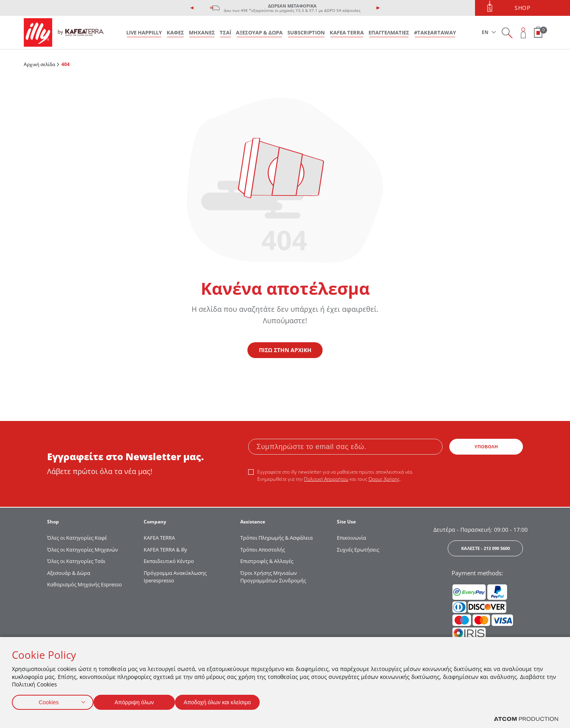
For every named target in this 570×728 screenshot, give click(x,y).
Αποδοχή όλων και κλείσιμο (230, 701)
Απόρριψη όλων (138, 701)
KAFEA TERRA (347, 32)
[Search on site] (507, 33)
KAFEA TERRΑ (159, 538)
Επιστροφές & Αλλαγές (267, 561)
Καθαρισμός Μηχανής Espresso (85, 584)
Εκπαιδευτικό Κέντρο (169, 561)
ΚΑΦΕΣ (175, 32)
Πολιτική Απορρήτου (326, 479)
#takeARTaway (435, 32)
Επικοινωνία (351, 538)
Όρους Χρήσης (384, 479)
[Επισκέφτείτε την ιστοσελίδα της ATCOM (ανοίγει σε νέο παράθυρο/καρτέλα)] (526, 719)
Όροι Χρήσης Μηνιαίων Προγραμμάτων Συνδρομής (274, 577)
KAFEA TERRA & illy (165, 550)
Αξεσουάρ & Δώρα (69, 573)
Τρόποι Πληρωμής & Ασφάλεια (276, 538)
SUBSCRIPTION (306, 32)
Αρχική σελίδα (39, 64)
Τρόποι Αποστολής (263, 550)
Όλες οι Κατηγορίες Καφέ (77, 538)
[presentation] (192, 8)
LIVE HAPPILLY (144, 32)
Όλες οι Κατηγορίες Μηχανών (83, 550)
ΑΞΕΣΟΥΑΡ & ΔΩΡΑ (259, 32)
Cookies (49, 701)
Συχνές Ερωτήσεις (358, 550)
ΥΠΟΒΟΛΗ (486, 447)
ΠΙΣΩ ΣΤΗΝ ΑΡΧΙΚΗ (285, 350)
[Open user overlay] (523, 33)
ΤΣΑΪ (225, 32)
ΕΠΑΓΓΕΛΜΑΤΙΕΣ (389, 32)
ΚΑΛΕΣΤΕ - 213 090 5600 (485, 548)
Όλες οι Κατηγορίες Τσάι (76, 561)
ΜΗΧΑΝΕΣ (202, 32)
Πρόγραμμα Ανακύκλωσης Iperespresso (175, 577)
